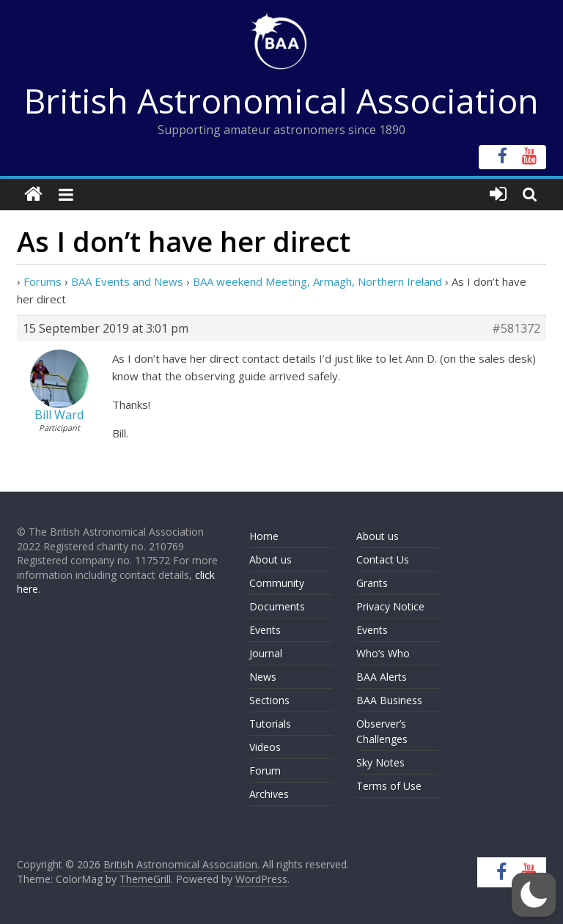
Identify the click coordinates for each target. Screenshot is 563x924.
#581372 (516, 328)
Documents (277, 606)
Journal (266, 653)
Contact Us (383, 559)
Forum (265, 770)
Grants (372, 583)
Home (264, 536)
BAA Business (389, 700)
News (263, 677)
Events (265, 630)
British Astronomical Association (281, 100)
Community (277, 583)
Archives (269, 794)
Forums (43, 281)
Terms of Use (389, 786)
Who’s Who (383, 653)
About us (271, 559)
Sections (269, 700)
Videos (265, 747)
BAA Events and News (127, 281)
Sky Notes (380, 762)
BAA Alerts (382, 677)
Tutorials (270, 724)
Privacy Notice (390, 606)
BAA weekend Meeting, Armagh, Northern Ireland (317, 281)
